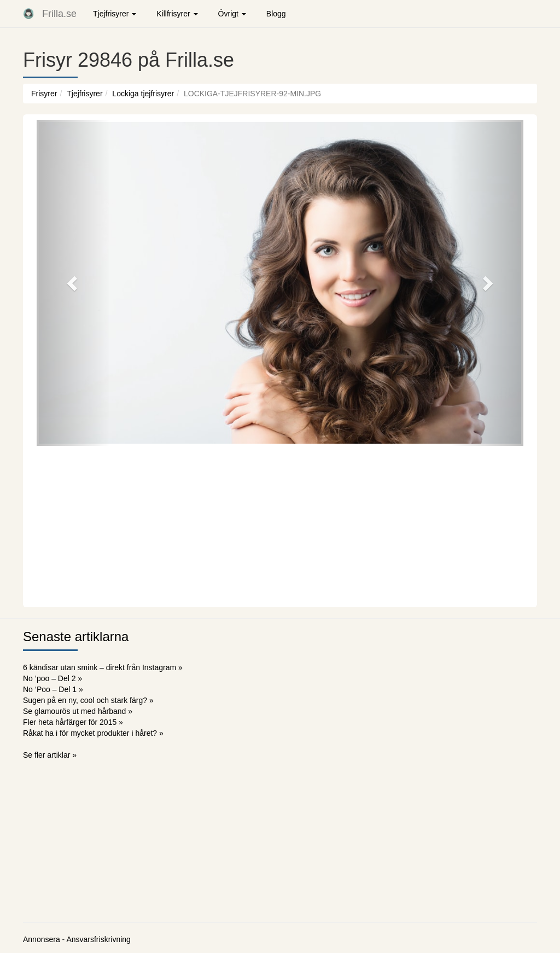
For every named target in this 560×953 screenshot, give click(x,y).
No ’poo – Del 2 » (52, 678)
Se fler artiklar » (50, 755)
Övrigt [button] (232, 14)
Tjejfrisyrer (84, 94)
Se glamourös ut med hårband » (78, 711)
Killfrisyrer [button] (177, 14)
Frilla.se (59, 14)
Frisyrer (44, 94)
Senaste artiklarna (76, 637)
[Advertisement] (280, 525)
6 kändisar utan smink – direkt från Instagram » (103, 667)
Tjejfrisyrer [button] (115, 14)
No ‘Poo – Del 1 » (53, 689)
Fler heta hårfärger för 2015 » (73, 722)
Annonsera (42, 939)
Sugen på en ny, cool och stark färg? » (88, 700)
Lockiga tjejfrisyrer (143, 94)
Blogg (276, 14)
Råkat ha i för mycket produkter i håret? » (93, 733)
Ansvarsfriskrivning (98, 939)
